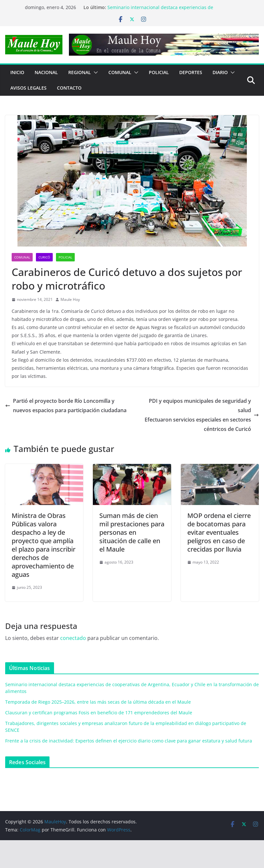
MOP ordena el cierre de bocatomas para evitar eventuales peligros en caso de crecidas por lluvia (219, 532)
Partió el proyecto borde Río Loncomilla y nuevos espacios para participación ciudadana (66, 406)
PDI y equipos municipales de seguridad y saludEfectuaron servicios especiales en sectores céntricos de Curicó (202, 415)
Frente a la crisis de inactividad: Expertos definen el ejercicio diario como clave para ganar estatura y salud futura (129, 741)
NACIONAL (46, 72)
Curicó (44, 257)
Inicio (17, 72)
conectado (73, 638)
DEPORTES (191, 72)
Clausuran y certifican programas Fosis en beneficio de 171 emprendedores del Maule (99, 713)
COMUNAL (120, 72)
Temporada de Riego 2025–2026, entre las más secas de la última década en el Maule (98, 702)
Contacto (69, 88)
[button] (94, 72)
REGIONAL (80, 72)
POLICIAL (159, 72)
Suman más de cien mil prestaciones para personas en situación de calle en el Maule (132, 532)
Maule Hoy (70, 299)
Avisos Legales (28, 88)
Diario (220, 72)
